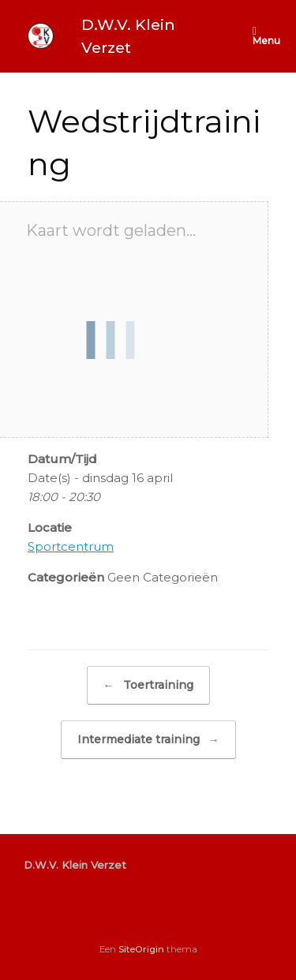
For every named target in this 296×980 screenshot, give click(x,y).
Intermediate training (148, 740)
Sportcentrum (71, 546)
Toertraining (148, 685)
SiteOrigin (141, 949)
